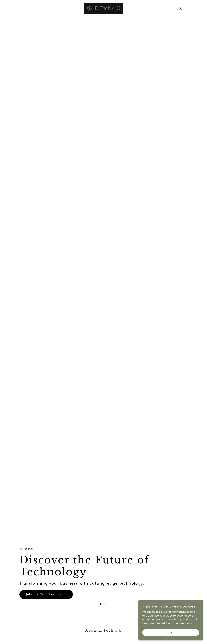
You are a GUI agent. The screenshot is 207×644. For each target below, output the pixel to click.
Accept (171, 632)
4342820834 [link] (27, 549)
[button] (101, 604)
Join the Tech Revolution (46, 594)
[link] (103, 8)
